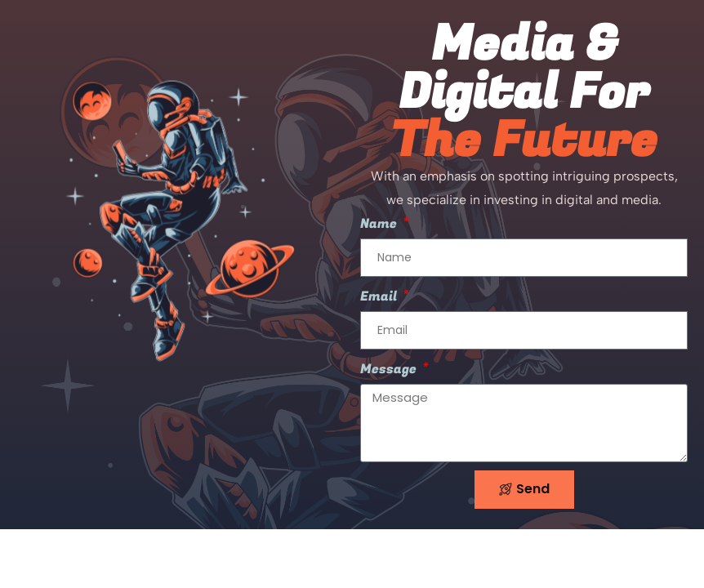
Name (380, 224)
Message (390, 369)
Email (380, 296)
